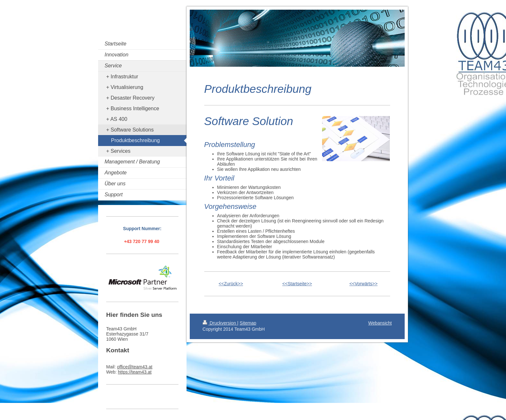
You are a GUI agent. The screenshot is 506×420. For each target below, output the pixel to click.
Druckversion (220, 323)
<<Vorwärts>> (364, 284)
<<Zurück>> (231, 284)
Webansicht (380, 323)
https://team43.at (135, 372)
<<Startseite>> (297, 284)
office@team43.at (135, 367)
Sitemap (248, 323)
